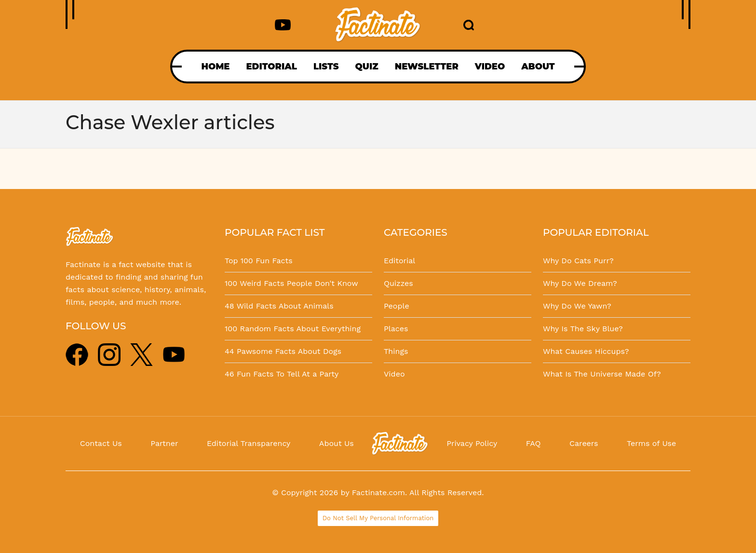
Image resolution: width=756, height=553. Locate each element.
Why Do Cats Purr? (578, 261)
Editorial (399, 261)
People (397, 306)
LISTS (326, 67)
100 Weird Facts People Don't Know (291, 283)
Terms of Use (651, 443)
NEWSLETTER (427, 67)
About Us (337, 443)
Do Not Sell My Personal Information (378, 518)
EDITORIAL (271, 67)
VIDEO (490, 67)
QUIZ (367, 67)
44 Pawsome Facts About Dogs (283, 351)
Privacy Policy (472, 443)
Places (396, 329)
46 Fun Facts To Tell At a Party (282, 374)
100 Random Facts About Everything (293, 329)
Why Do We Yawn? (577, 306)
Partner (164, 443)
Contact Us (101, 443)
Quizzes (398, 283)
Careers (584, 443)
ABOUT (538, 67)
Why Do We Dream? (580, 283)
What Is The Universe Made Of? (602, 374)
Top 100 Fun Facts (259, 261)
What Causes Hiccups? (586, 351)
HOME (215, 67)
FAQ (533, 443)
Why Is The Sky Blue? (583, 329)
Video (394, 374)
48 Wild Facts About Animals (279, 306)
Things (396, 351)
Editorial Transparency (249, 443)
